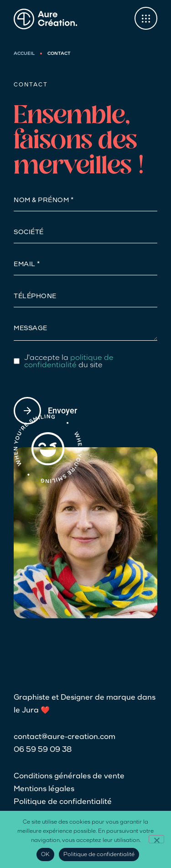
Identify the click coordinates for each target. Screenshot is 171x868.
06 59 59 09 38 (43, 750)
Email (25, 265)
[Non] (156, 839)
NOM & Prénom (42, 201)
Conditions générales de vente (69, 777)
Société (29, 233)
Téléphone (35, 297)
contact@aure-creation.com (65, 737)
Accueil (24, 54)
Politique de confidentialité (63, 802)
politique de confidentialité (69, 362)
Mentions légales (44, 789)
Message (31, 329)
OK (45, 855)
